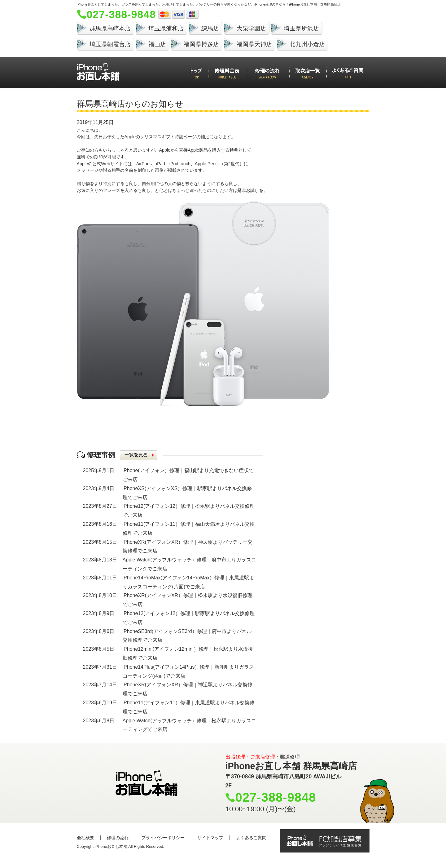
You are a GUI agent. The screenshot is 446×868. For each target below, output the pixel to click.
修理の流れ (118, 838)
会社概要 (85, 838)
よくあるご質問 (251, 838)
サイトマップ (210, 838)
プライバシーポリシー (163, 838)
